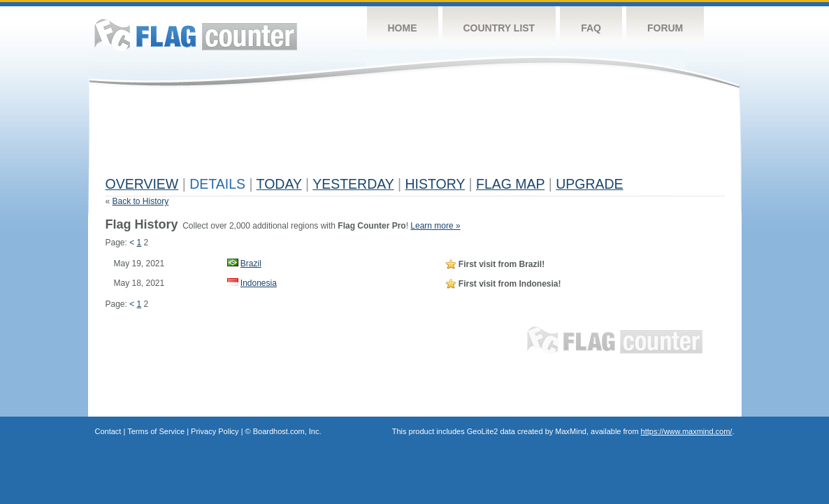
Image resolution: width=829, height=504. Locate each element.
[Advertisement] (360, 138)
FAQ (591, 28)
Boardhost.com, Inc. (287, 431)
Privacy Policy (215, 431)
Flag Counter (196, 35)
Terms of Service (156, 431)
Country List (499, 28)
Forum (665, 28)
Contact (108, 431)
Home (403, 28)
